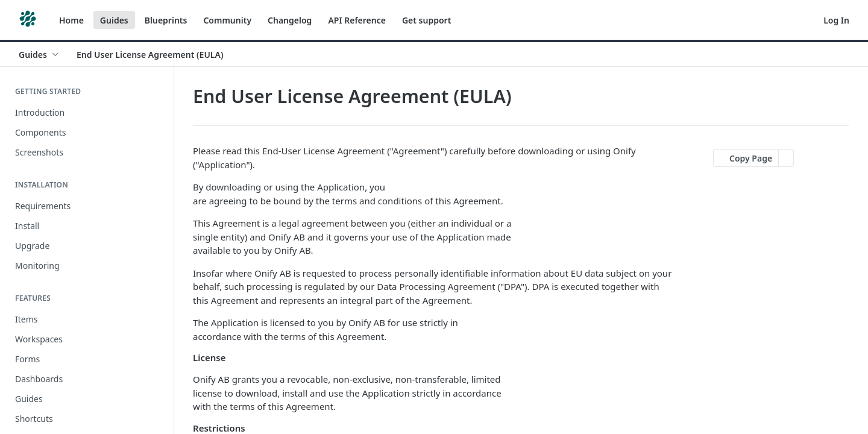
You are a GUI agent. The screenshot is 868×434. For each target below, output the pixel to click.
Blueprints (166, 20)
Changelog (290, 20)
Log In (836, 20)
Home (71, 20)
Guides (114, 20)
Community (227, 20)
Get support (426, 20)
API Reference (357, 20)
